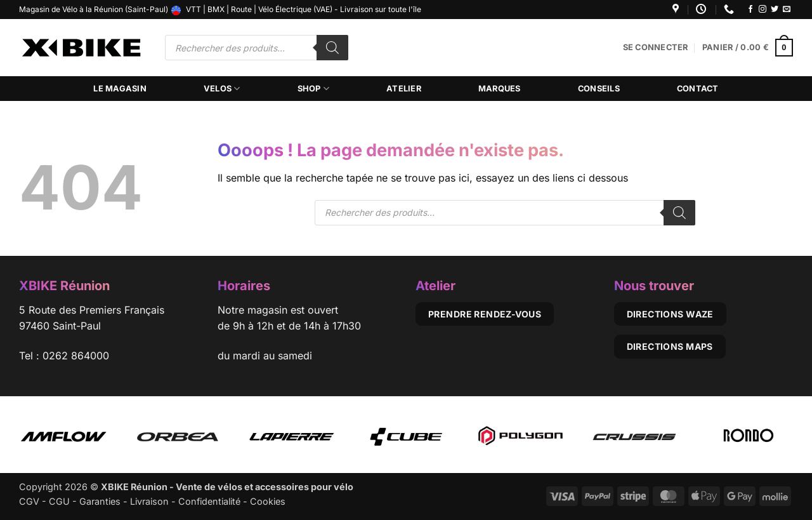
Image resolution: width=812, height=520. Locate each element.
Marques (500, 89)
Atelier (404, 89)
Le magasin (120, 89)
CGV (29, 501)
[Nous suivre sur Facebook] (750, 10)
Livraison (149, 501)
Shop (313, 89)
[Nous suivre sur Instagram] (763, 10)
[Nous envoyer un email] (787, 10)
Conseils (599, 89)
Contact (698, 89)
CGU (59, 501)
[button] (656, 48)
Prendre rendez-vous (485, 314)
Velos (222, 89)
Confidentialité (209, 501)
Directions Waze (670, 314)
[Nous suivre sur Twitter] (775, 10)
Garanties (100, 501)
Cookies (268, 501)
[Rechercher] (332, 48)
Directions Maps (670, 346)
